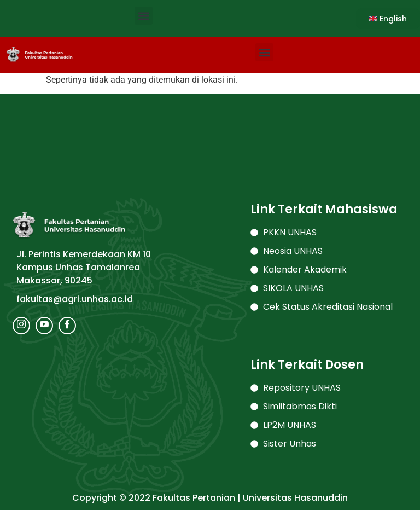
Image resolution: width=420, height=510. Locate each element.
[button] (144, 16)
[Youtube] (44, 326)
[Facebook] (67, 326)
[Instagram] (21, 326)
